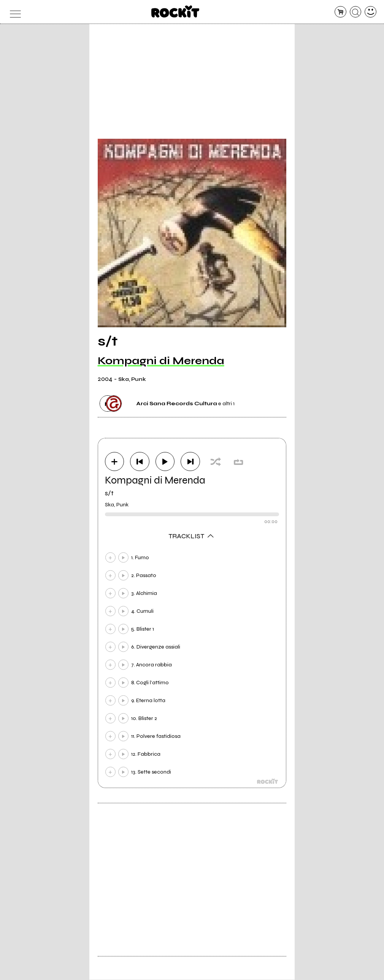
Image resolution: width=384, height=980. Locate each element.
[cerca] (356, 12)
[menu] (13, 12)
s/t (109, 493)
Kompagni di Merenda (161, 361)
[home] (175, 11)
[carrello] (340, 12)
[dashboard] (371, 12)
